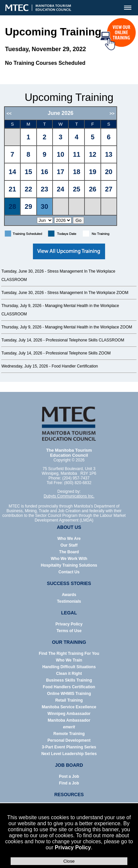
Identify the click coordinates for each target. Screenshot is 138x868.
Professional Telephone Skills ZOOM (78, 353)
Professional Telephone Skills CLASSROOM (85, 340)
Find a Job (69, 783)
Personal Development (69, 740)
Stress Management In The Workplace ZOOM (88, 293)
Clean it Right (69, 674)
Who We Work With (69, 559)
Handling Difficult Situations (69, 667)
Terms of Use (69, 631)
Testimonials (69, 601)
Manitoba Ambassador (69, 720)
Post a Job (69, 776)
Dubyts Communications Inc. (69, 496)
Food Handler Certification (75, 366)
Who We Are (69, 539)
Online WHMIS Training (69, 694)
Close (69, 861)
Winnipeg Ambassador (69, 714)
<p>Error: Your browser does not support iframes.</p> (69, 166)
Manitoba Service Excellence (69, 707)
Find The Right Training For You (69, 654)
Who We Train (69, 660)
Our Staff (69, 545)
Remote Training (69, 734)
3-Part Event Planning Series (69, 747)
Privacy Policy (73, 847)
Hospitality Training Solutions (69, 565)
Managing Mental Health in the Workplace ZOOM (88, 327)
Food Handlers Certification (69, 687)
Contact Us (69, 572)
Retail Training (69, 700)
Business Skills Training (69, 680)
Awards (69, 595)
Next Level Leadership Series (69, 754)
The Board (69, 552)
